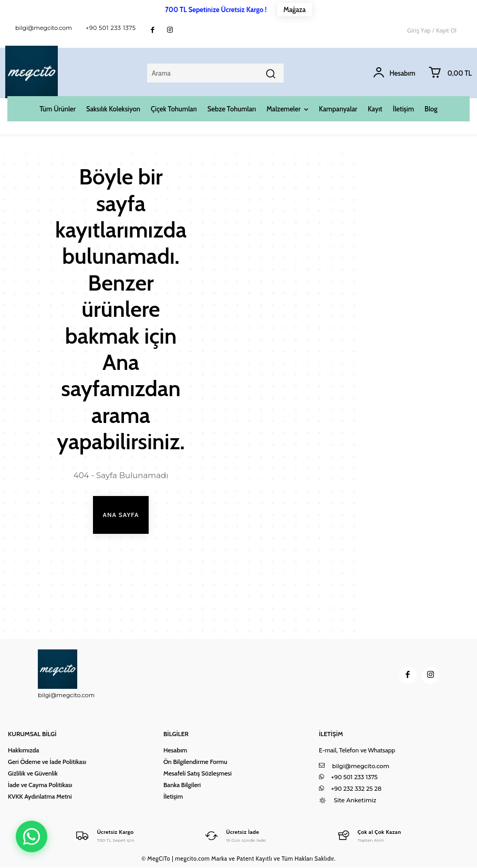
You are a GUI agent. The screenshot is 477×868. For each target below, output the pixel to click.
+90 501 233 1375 (111, 28)
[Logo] (104, 835)
